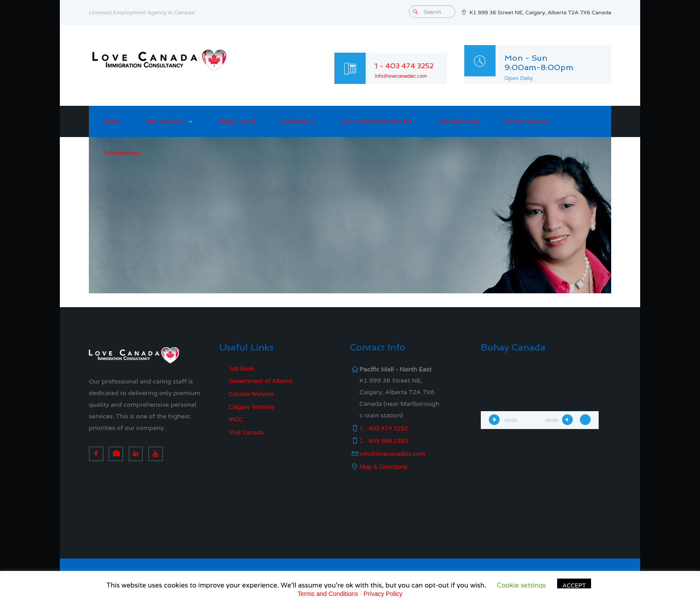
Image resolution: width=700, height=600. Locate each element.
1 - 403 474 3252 (409, 65)
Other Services (527, 121)
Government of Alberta (263, 381)
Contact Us (298, 121)
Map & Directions (385, 467)
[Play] (494, 420)
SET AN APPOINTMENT (376, 121)
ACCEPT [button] (574, 585)
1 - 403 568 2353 (385, 441)
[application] (540, 396)
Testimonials (121, 153)
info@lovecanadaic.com (405, 76)
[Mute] (567, 420)
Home (112, 121)
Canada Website (253, 394)
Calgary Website (253, 407)
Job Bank (243, 368)
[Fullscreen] (585, 420)
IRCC (237, 419)
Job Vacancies (459, 121)
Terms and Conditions (328, 594)
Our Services (165, 121)
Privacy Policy (383, 594)
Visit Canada (248, 432)
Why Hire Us (237, 121)
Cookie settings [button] (521, 585)
